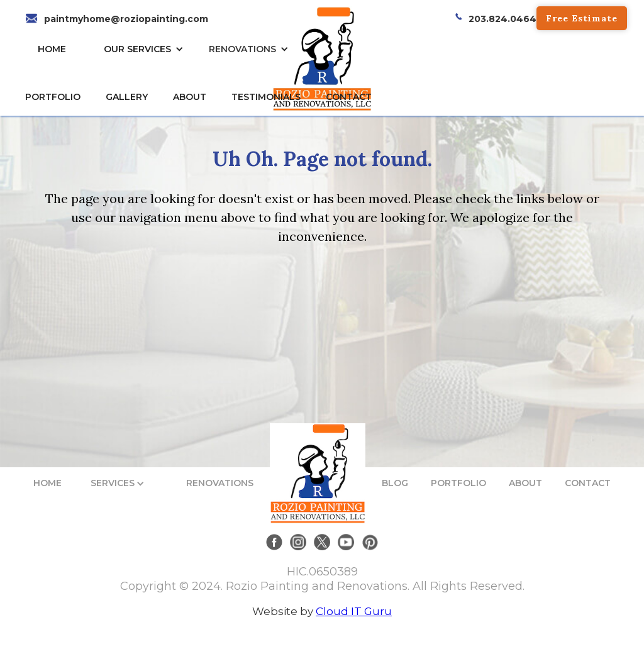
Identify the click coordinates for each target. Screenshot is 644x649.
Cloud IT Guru (354, 611)
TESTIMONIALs (266, 97)
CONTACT (349, 97)
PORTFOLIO (458, 483)
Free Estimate (582, 18)
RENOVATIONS (242, 49)
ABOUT (525, 483)
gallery (127, 97)
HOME (52, 49)
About (190, 97)
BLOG (395, 483)
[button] (147, 49)
